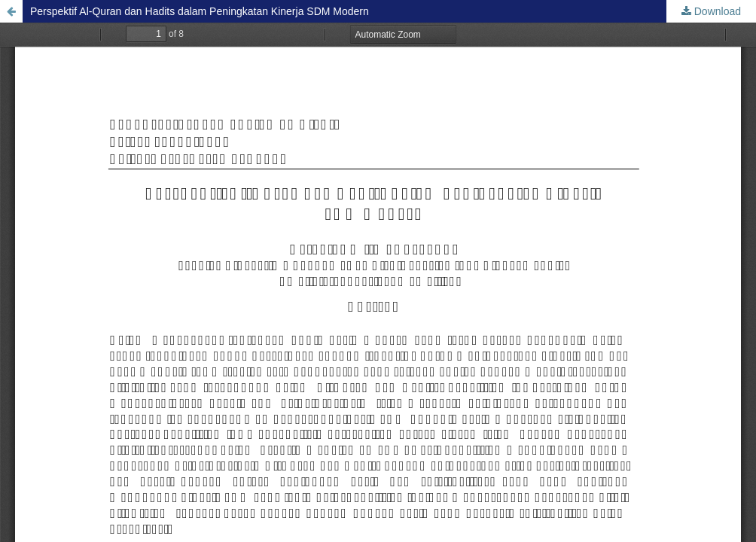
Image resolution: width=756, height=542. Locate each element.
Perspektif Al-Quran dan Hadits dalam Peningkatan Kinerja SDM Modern (200, 11)
